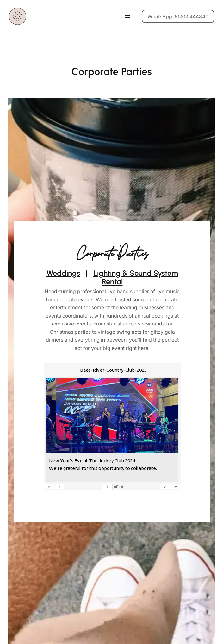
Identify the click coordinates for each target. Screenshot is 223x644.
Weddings (63, 273)
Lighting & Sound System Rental (136, 277)
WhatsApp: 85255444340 (178, 16)
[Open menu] (128, 16)
